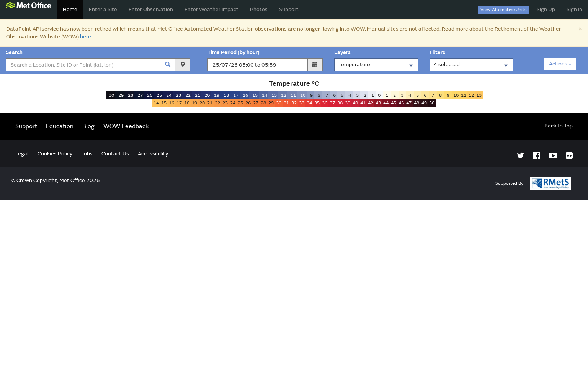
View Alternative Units (504, 10)
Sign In (574, 9)
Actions (560, 64)
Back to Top (559, 298)
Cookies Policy (55, 326)
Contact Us (115, 326)
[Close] (580, 29)
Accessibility (153, 326)
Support (289, 9)
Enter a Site (103, 9)
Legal (22, 326)
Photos (259, 9)
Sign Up (546, 9)
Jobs (87, 326)
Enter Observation (151, 9)
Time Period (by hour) (234, 52)
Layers (344, 52)
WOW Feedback (126, 299)
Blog (88, 299)
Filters (439, 52)
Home (70, 9)
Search (15, 52)
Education (60, 299)
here (86, 37)
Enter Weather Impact (212, 9)
